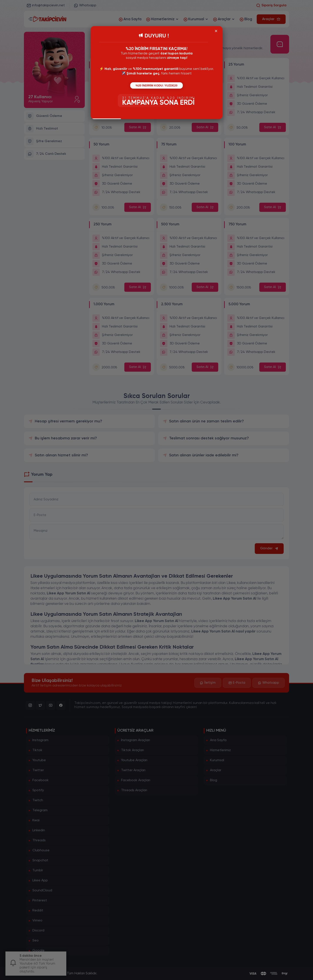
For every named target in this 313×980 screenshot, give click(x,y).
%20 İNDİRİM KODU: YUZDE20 (156, 85)
